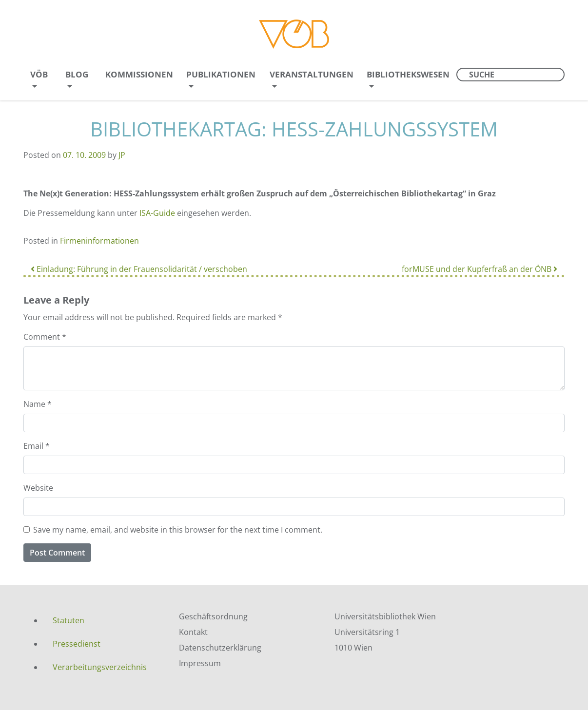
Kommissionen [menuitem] (139, 74)
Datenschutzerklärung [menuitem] (220, 648)
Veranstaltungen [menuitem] (312, 74)
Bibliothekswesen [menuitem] (408, 74)
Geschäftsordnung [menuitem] (213, 616)
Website (38, 488)
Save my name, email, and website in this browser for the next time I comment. (178, 530)
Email (37, 446)
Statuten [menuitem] (69, 620)
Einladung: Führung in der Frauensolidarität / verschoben (139, 269)
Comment (45, 337)
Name (38, 404)
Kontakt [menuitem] (193, 632)
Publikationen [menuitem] (221, 74)
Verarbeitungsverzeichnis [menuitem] (100, 667)
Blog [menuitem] (77, 74)
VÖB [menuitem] (39, 74)
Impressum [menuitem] (200, 663)
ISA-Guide (158, 213)
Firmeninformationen (99, 241)
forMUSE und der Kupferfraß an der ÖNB (480, 269)
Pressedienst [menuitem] (77, 644)
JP (122, 155)
